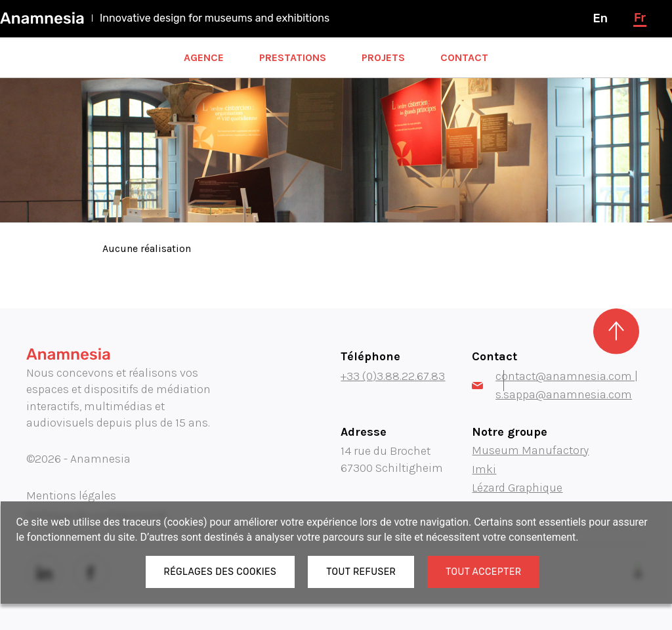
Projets (383, 57)
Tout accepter (483, 572)
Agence (204, 57)
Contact (464, 57)
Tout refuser (361, 572)
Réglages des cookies (220, 572)
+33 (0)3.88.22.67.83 (393, 376)
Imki (484, 469)
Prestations (293, 57)
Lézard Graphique (517, 488)
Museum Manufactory (530, 450)
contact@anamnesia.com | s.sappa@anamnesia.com (555, 385)
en (600, 18)
